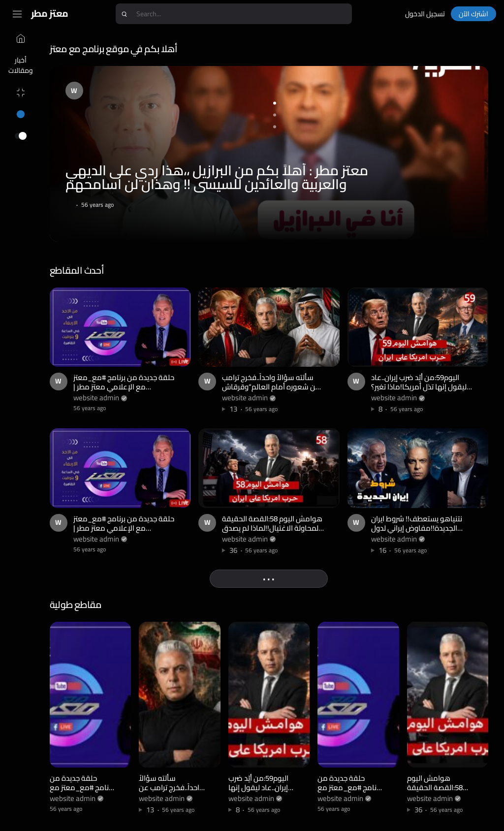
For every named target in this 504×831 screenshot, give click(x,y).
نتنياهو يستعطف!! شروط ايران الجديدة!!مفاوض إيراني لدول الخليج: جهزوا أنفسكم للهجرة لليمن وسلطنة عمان (417, 532)
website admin (98, 397)
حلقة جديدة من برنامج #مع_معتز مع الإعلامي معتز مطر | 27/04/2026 (125, 527)
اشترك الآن (473, 14)
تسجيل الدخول (425, 14)
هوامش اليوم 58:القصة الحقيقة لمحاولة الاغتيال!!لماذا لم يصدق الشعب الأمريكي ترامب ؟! (273, 527)
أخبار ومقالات (18, 65)
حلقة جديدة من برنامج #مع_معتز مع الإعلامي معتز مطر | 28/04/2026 (125, 386)
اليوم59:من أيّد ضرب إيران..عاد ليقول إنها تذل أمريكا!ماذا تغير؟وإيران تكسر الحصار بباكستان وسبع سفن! (419, 391)
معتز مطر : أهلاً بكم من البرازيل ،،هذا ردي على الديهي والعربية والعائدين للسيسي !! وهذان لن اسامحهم (218, 177)
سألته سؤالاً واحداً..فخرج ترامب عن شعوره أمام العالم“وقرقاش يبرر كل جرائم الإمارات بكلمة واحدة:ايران (272, 391)
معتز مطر (50, 13)
